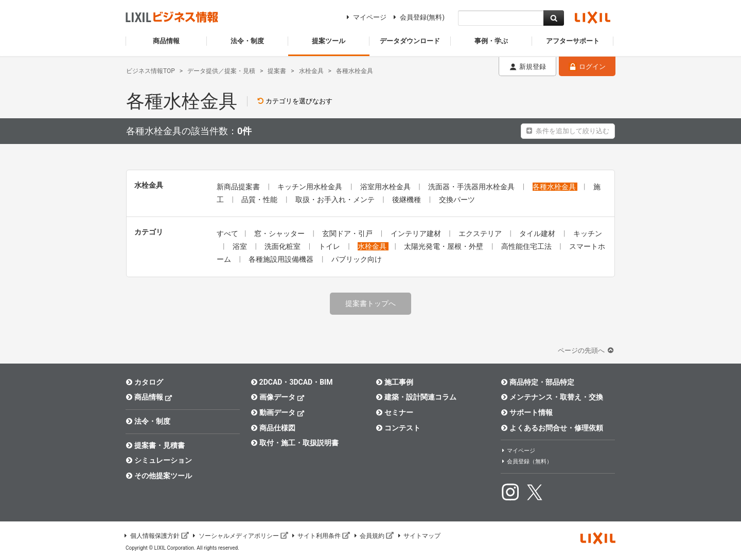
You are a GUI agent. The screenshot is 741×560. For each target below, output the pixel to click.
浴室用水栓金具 (386, 187)
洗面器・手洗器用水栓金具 (472, 187)
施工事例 (394, 382)
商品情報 (149, 397)
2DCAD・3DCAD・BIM (292, 382)
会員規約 (373, 536)
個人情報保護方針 (156, 536)
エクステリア (481, 233)
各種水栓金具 (555, 187)
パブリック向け (357, 259)
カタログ (144, 382)
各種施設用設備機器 (282, 259)
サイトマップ (418, 536)
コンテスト (398, 428)
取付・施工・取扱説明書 (295, 443)
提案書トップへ (370, 303)
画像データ (278, 397)
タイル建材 (538, 233)
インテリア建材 (417, 233)
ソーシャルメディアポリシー (240, 536)
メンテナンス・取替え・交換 (552, 397)
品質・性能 (260, 200)
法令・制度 (148, 421)
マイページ (365, 17)
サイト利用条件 (321, 536)
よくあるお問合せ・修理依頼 (552, 428)
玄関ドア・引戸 (348, 233)
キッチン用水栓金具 (311, 187)
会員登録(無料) (418, 17)
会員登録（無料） (526, 462)
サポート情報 (527, 412)
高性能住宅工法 (527, 246)
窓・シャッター (280, 233)
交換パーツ (457, 200)
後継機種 (407, 200)
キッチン (588, 233)
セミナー (394, 412)
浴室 (241, 246)
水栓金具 (373, 246)
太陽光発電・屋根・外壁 (444, 246)
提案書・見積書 (155, 445)
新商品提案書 (239, 187)
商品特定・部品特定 (537, 382)
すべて (227, 233)
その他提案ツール (159, 476)
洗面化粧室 (283, 246)
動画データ (278, 412)
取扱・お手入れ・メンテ (336, 200)
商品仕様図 (273, 428)
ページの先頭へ (587, 350)
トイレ (330, 246)
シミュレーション (159, 460)
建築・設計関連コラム (416, 397)
